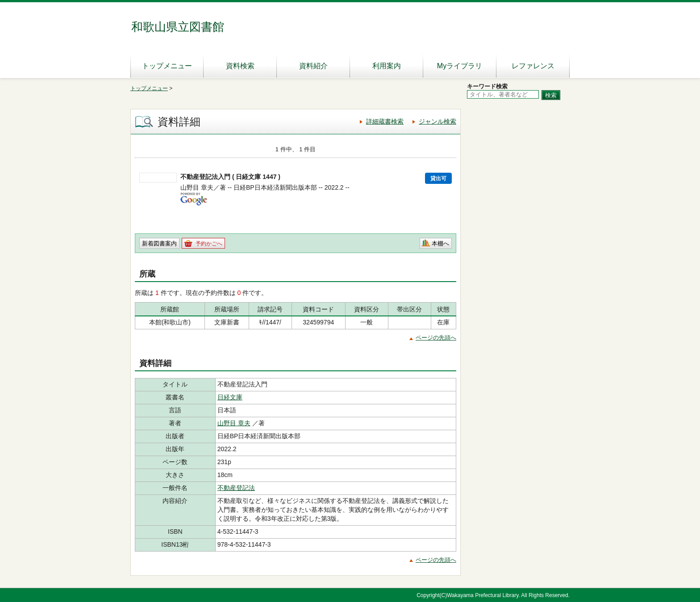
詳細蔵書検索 (385, 121)
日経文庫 (230, 397)
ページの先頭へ (436, 338)
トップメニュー (167, 66)
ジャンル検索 (437, 121)
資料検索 (240, 66)
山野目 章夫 (234, 423)
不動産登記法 (236, 488)
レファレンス (533, 66)
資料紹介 (313, 66)
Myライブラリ (460, 66)
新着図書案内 (159, 243)
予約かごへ (209, 244)
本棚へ (440, 243)
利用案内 (387, 66)
